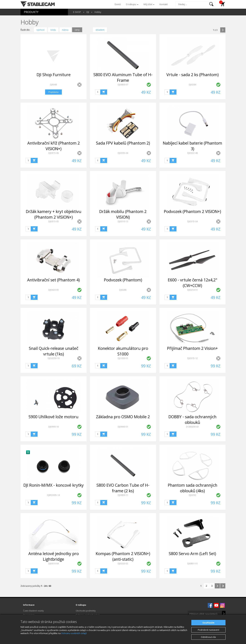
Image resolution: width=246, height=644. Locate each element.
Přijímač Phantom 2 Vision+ (192, 348)
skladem (100, 30)
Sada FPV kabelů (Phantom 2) (123, 143)
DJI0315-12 (192, 358)
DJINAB (53, 84)
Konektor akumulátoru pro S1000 (123, 351)
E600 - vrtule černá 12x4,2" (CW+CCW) (193, 283)
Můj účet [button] (149, 4)
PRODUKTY (31, 12)
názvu (65, 30)
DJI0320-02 (123, 563)
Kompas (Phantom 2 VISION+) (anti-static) (123, 556)
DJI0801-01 (192, 563)
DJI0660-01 (123, 427)
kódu (53, 30)
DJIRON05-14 (53, 495)
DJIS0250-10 (54, 358)
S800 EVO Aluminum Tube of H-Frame (123, 77)
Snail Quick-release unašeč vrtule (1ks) (54, 351)
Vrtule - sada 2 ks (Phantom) (193, 75)
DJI (88, 12)
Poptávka (53, 92)
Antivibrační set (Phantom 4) (53, 280)
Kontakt (164, 4)
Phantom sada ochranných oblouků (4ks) (193, 488)
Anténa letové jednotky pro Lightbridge (54, 556)
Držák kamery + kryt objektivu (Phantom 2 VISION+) (54, 214)
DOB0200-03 (192, 427)
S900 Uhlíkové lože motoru (53, 417)
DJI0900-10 (54, 427)
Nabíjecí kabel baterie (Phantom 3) (192, 146)
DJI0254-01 (192, 290)
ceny (77, 30)
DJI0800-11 (123, 495)
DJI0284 (192, 84)
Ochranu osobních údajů (74, 633)
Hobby (98, 12)
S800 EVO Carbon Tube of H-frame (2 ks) (123, 488)
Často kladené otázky (33, 611)
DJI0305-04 (123, 153)
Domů (118, 4)
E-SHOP (77, 12)
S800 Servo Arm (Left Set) (192, 554)
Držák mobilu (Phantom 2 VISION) (123, 214)
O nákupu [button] (132, 4)
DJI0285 (123, 290)
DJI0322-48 (192, 153)
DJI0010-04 (54, 563)
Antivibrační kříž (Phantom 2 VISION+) (54, 146)
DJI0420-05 (54, 290)
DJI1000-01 (123, 358)
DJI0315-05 (54, 221)
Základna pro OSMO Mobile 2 (123, 417)
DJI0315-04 (192, 221)
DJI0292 (192, 495)
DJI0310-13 (123, 221)
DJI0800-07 (123, 84)
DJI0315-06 (54, 153)
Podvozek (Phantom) (123, 280)
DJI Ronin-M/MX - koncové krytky (54, 485)
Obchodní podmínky (86, 611)
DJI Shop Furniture (54, 75)
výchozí (40, 30)
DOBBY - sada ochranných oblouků (192, 419)
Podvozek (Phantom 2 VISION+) (192, 211)
